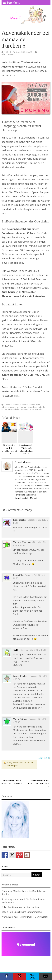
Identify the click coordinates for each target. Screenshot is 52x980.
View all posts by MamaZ (27, 498)
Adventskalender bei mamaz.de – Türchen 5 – (12, 783)
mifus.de (6, 362)
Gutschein (40, 409)
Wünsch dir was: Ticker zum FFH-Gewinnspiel (25, 917)
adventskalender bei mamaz (14, 407)
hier (15, 358)
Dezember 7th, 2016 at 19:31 (33, 650)
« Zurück (42, 758)
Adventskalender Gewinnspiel (21, 409)
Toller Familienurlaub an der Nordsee (21, 907)
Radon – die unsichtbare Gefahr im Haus (22, 912)
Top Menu (12, 3)
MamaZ (7, 52)
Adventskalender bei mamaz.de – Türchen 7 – (39, 783)
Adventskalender (9, 54)
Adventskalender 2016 (30, 405)
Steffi (16, 650)
